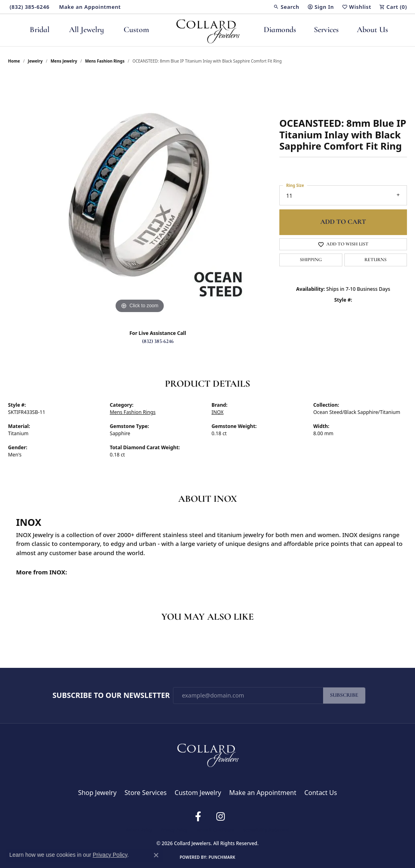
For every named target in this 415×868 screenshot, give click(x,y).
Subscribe (344, 695)
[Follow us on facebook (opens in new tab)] (198, 817)
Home (14, 61)
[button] (286, 7)
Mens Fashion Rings (105, 61)
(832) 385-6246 (158, 342)
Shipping (311, 260)
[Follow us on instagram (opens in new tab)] (220, 817)
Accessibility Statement (266, 830)
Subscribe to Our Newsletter (111, 696)
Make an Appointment (263, 793)
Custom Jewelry (198, 793)
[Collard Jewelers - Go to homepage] (207, 753)
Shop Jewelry (97, 793)
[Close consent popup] (156, 855)
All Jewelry (86, 30)
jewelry (35, 61)
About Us (372, 30)
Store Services (145, 793)
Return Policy (139, 830)
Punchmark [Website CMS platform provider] (222, 857)
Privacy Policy (174, 830)
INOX (218, 412)
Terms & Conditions (215, 830)
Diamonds (280, 30)
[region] (140, 195)
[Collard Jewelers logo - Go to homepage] (208, 30)
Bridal (40, 30)
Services (326, 30)
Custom (136, 30)
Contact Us (320, 793)
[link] (29, 7)
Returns (375, 260)
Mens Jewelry (64, 61)
